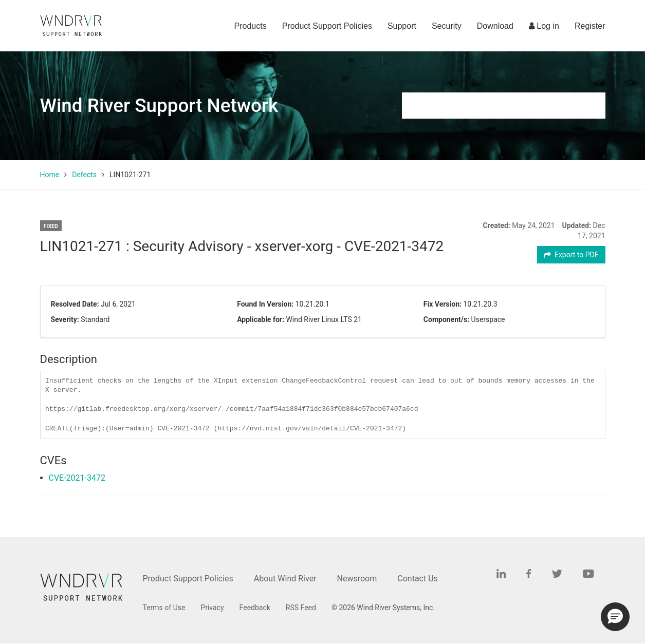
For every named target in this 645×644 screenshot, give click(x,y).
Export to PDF (571, 255)
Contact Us (418, 579)
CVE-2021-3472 (77, 478)
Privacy (212, 608)
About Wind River (285, 579)
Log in (544, 26)
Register (590, 26)
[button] (615, 617)
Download (495, 26)
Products (251, 26)
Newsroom (357, 579)
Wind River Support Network (160, 106)
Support (402, 26)
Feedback (255, 608)
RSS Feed (301, 608)
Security (447, 26)
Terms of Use (164, 608)
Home (50, 175)
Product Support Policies (327, 26)
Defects (84, 175)
